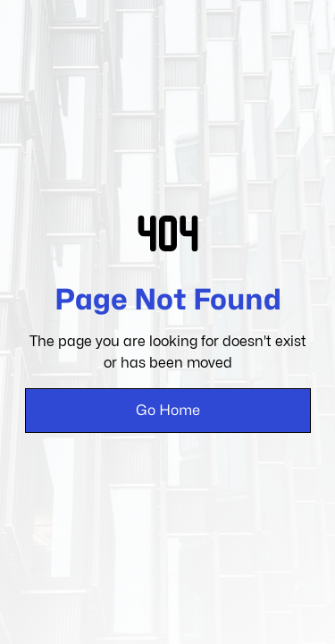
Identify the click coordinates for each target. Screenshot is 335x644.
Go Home (168, 410)
